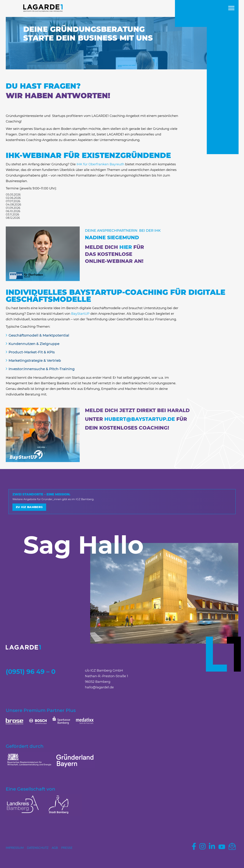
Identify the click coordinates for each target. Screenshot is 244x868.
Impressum (15, 848)
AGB (55, 848)
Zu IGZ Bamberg (29, 507)
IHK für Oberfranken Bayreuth (100, 164)
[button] (231, 8)
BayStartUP (80, 314)
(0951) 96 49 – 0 (31, 672)
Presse (67, 848)
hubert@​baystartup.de (140, 419)
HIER (126, 247)
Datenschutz (38, 848)
